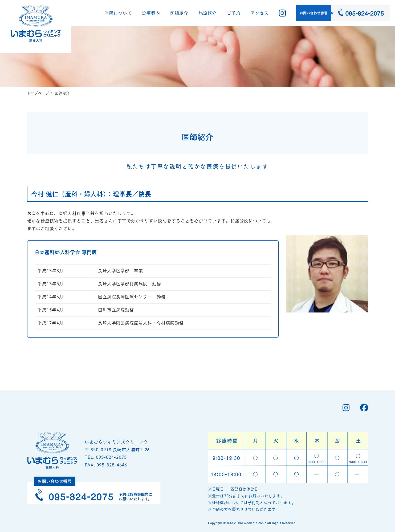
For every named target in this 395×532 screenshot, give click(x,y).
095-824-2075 (111, 431)
